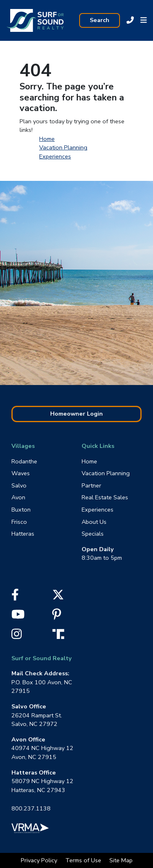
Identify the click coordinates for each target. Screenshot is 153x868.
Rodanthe (24, 461)
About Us (94, 522)
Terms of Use (84, 860)
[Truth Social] (60, 633)
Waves (21, 473)
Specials (93, 534)
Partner (91, 485)
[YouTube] (18, 617)
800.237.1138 (31, 808)
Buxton (21, 510)
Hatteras (23, 534)
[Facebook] (15, 597)
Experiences (55, 156)
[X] (58, 597)
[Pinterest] (57, 617)
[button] (144, 20)
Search (100, 20)
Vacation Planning (63, 147)
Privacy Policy (40, 860)
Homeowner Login (76, 414)
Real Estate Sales (105, 497)
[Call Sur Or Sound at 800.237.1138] (130, 20)
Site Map (121, 860)
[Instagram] (17, 636)
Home (47, 139)
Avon (18, 497)
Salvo (19, 485)
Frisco (19, 522)
